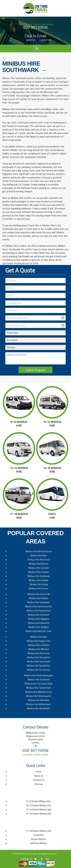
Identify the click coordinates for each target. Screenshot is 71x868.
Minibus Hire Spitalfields (39, 666)
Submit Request (35, 370)
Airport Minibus (39, 839)
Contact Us (45, 40)
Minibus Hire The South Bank (39, 684)
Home (39, 772)
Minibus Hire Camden (39, 568)
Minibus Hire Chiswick (39, 572)
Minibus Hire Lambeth (39, 645)
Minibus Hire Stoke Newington (39, 675)
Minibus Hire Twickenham (39, 688)
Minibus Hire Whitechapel (39, 704)
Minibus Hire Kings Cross (39, 641)
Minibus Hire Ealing (39, 584)
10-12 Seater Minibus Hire (39, 805)
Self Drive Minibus (39, 843)
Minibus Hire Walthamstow (39, 692)
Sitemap (39, 784)
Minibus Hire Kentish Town (39, 631)
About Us (31, 40)
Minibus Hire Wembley (39, 700)
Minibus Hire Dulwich (39, 580)
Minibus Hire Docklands (39, 576)
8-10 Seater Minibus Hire (39, 801)
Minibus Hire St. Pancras (39, 670)
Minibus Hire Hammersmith (39, 606)
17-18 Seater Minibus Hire (39, 831)
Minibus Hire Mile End (39, 649)
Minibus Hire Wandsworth (39, 696)
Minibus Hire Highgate (39, 619)
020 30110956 (36, 27)
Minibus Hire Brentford (39, 560)
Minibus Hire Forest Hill (39, 594)
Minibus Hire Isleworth (39, 623)
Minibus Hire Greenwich (39, 602)
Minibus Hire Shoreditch (39, 657)
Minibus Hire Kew (39, 637)
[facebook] (42, 859)
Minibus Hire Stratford (39, 680)
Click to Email (35, 36)
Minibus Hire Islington (39, 627)
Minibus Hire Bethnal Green (39, 551)
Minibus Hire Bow (39, 556)
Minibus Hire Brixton (39, 564)
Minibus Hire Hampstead (39, 611)
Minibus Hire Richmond (39, 653)
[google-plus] (48, 859)
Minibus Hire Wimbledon (39, 708)
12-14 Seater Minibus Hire (39, 809)
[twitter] (36, 859)
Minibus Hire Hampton (39, 615)
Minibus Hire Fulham (39, 598)
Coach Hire (39, 835)
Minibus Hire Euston (39, 588)
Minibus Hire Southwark (39, 662)
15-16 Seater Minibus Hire (39, 814)
